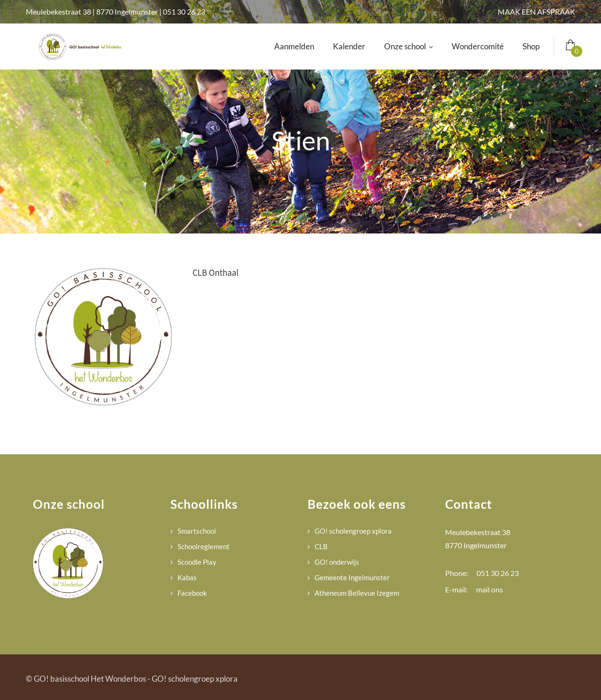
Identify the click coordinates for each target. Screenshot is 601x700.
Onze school (408, 46)
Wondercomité (478, 46)
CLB (321, 546)
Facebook (192, 593)
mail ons (489, 589)
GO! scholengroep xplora (353, 531)
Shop (531, 46)
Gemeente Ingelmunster (352, 577)
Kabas (187, 577)
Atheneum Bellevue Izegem (357, 593)
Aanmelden (294, 46)
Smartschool (197, 531)
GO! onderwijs (337, 562)
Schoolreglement (204, 546)
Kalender (349, 46)
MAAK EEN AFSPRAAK (536, 12)
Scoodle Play (197, 562)
